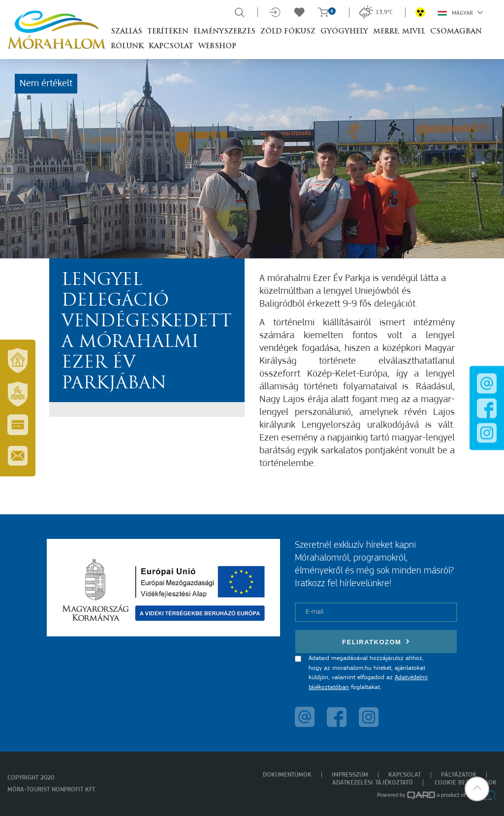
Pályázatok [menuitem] (459, 775)
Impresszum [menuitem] (350, 775)
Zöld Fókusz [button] (288, 32)
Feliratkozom (376, 642)
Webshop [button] (217, 47)
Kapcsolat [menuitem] (405, 775)
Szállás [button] (126, 32)
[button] (477, 789)
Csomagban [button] (456, 32)
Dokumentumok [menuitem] (287, 775)
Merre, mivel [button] (399, 32)
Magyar (460, 12)
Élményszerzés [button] (224, 32)
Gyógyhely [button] (344, 32)
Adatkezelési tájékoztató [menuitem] (373, 783)
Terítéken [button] (168, 32)
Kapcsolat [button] (171, 47)
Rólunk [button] (127, 47)
